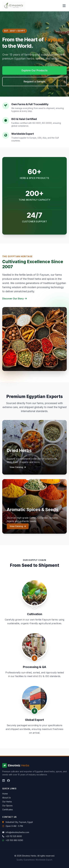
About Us (7, 798)
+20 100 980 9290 (14, 840)
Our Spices (7, 806)
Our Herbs (7, 802)
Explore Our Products (35, 70)
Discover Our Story (14, 299)
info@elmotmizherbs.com (17, 832)
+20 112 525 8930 (14, 836)
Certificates (8, 810)
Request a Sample (34, 81)
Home (5, 794)
